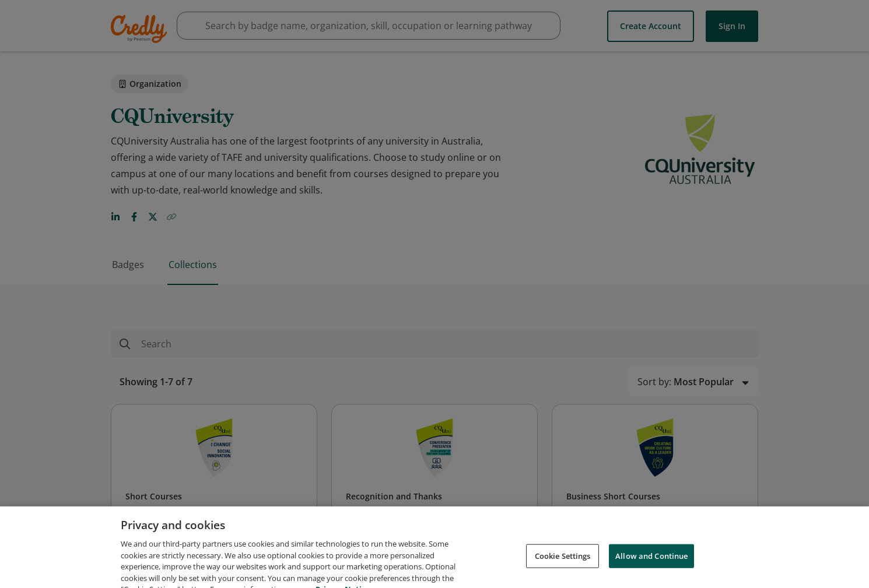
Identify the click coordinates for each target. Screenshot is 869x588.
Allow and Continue (651, 565)
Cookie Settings (563, 565)
